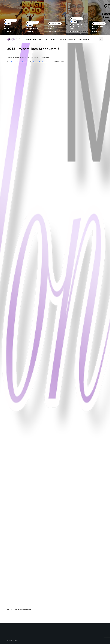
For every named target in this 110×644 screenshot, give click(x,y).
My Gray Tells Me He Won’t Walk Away (76, 27)
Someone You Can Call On (11, 28)
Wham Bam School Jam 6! (18, 62)
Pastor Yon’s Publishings (68, 39)
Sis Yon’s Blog (43, 39)
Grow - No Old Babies (97, 28)
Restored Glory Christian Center (42, 62)
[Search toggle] (101, 39)
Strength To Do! (32, 29)
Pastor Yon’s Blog (30, 39)
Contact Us (54, 39)
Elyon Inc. (17, 640)
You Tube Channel (84, 39)
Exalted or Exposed (52, 28)
